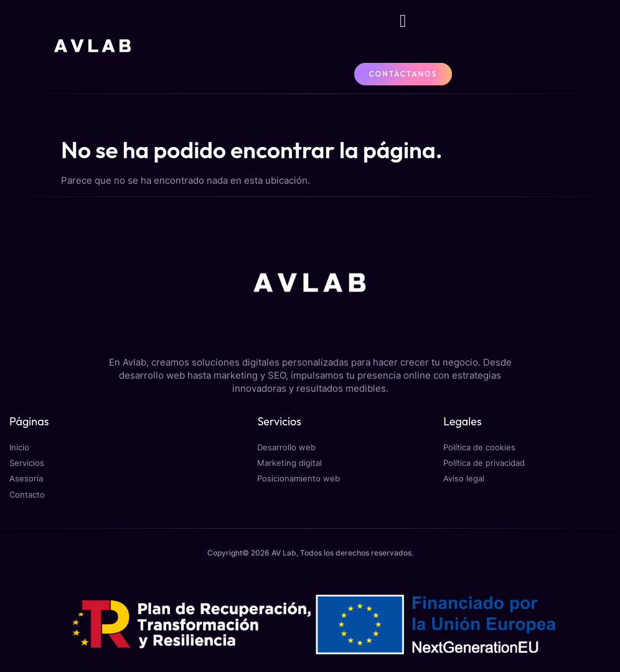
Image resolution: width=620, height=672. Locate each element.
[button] (403, 21)
